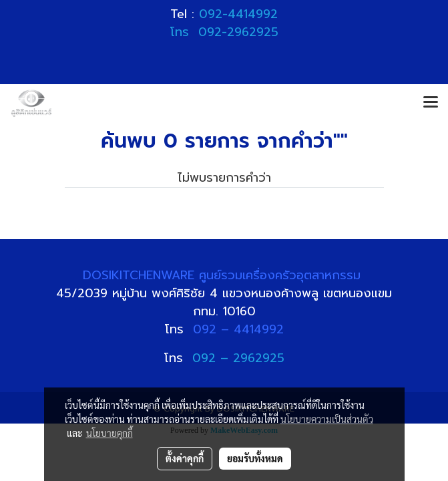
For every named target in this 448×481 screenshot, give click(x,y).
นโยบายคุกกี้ (109, 433)
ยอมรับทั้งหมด (255, 458)
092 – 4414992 (238, 329)
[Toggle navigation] (431, 103)
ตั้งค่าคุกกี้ (185, 458)
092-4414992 (238, 14)
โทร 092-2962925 (224, 32)
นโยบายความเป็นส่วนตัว (327, 419)
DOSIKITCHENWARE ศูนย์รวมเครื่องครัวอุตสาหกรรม (224, 275)
